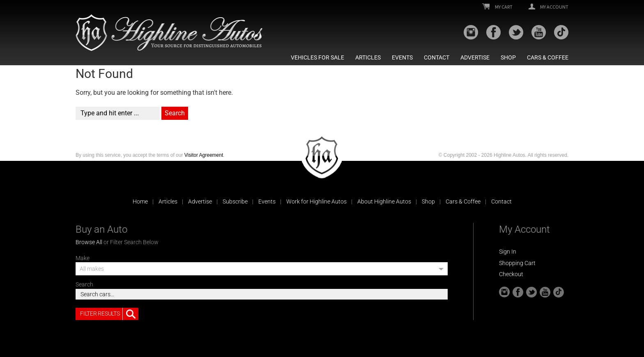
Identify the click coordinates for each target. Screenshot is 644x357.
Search (84, 284)
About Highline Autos (384, 201)
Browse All (89, 242)
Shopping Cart (517, 263)
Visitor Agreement (204, 155)
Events (402, 57)
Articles (368, 57)
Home (140, 201)
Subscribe (235, 201)
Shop (508, 57)
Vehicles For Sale (317, 57)
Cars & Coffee (548, 57)
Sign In (508, 252)
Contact (437, 57)
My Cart (497, 7)
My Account (549, 7)
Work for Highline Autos (316, 201)
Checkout (511, 274)
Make (83, 258)
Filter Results (109, 314)
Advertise (475, 57)
